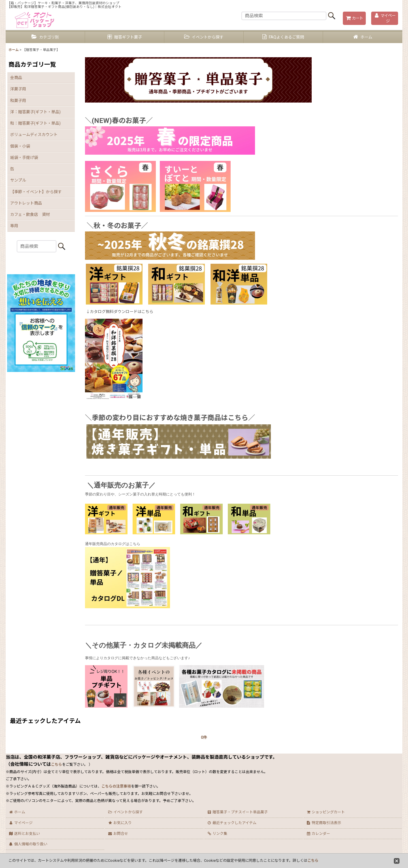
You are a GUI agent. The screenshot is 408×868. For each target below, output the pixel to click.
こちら (313, 860)
